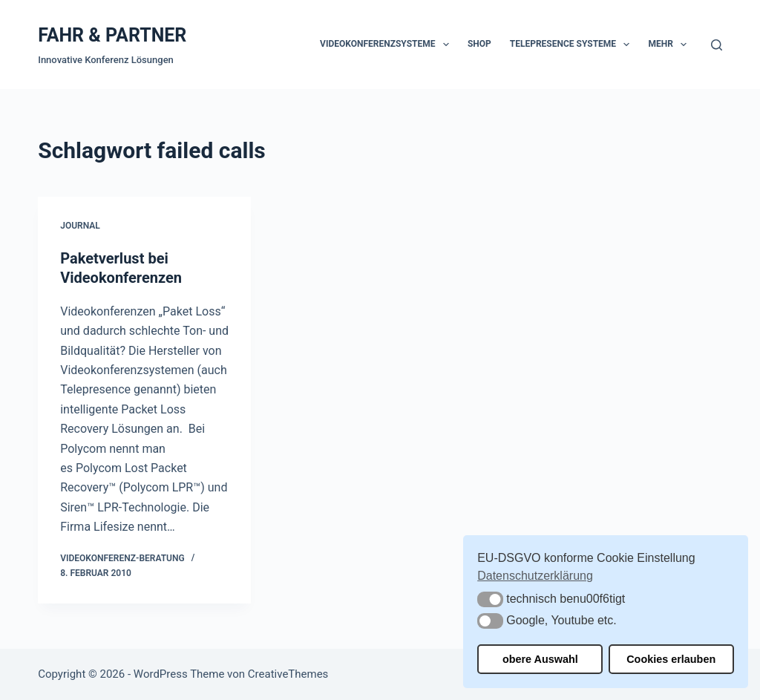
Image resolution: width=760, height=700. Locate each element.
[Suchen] (717, 45)
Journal (80, 226)
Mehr (670, 45)
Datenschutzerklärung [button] (535, 576)
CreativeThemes (288, 674)
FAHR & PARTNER (112, 35)
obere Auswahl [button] (540, 659)
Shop (479, 44)
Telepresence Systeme (573, 45)
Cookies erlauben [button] (671, 659)
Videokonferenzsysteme (387, 45)
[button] (490, 599)
